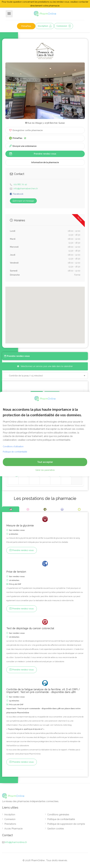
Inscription (45, 26)
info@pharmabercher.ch (26, 189)
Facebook (18, 194)
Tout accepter (45, 462)
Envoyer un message (23, 201)
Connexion (64, 26)
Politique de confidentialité (61, 819)
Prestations (10, 824)
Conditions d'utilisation (13, 446)
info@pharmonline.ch (16, 842)
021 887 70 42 (20, 184)
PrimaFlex (26, 26)
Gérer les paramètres (45, 470)
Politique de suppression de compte (66, 824)
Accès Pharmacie (13, 829)
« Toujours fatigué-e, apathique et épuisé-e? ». (26, 729)
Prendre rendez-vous (33, 154)
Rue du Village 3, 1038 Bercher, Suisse (45, 123)
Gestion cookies (56, 829)
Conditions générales (58, 815)
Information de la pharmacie (45, 162)
